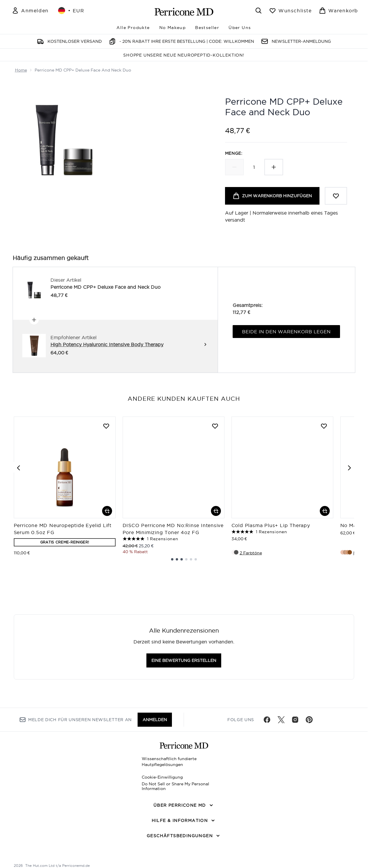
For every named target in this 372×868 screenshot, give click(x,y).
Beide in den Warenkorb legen (286, 332)
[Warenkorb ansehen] (339, 11)
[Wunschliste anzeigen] (290, 11)
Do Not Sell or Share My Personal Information (175, 786)
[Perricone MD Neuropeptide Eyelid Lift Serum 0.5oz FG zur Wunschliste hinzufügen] (106, 426)
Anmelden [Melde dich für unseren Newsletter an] (155, 720)
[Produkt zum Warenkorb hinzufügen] (272, 196)
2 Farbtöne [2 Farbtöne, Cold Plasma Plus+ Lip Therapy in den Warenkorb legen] (251, 553)
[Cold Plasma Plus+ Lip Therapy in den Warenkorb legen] (325, 511)
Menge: (234, 153)
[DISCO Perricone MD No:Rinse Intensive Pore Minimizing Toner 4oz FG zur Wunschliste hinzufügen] (215, 426)
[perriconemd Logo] (184, 12)
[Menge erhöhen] (274, 167)
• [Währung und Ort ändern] (71, 11)
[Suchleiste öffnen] (258, 11)
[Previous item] (18, 467)
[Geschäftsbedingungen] (184, 836)
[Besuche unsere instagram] (295, 720)
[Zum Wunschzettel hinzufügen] (336, 196)
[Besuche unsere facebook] (267, 720)
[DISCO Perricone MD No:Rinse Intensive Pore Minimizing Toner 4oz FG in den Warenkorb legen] (216, 511)
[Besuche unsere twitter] (281, 720)
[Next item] (349, 467)
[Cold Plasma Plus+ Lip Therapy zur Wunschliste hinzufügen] (324, 426)
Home (21, 70)
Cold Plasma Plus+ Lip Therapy (271, 525)
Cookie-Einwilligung (162, 777)
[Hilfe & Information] (184, 821)
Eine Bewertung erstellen (184, 660)
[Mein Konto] (30, 11)
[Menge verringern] (234, 167)
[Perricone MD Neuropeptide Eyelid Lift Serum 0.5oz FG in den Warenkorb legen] (107, 511)
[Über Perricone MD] (184, 805)
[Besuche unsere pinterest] (309, 720)
